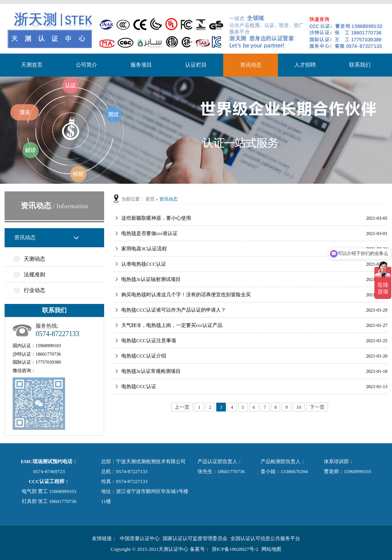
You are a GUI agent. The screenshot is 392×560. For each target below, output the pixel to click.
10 (299, 407)
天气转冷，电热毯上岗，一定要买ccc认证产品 (172, 325)
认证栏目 (196, 65)
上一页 (182, 407)
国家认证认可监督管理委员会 (195, 538)
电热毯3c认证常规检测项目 (151, 371)
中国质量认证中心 (140, 538)
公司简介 (87, 65)
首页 (150, 199)
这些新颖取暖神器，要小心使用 (156, 218)
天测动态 (34, 259)
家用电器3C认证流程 (144, 249)
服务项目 (141, 65)
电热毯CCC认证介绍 (144, 356)
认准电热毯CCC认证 (144, 264)
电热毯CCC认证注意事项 (149, 340)
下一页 (317, 407)
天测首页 (32, 65)
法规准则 (34, 275)
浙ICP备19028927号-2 (235, 549)
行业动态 (34, 290)
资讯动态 (251, 65)
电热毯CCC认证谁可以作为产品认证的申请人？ (174, 310)
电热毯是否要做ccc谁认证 (149, 233)
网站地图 (271, 549)
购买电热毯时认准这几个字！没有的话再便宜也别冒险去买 (186, 295)
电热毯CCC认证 (139, 386)
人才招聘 (305, 65)
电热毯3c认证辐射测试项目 (151, 279)
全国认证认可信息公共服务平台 (265, 538)
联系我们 (360, 65)
